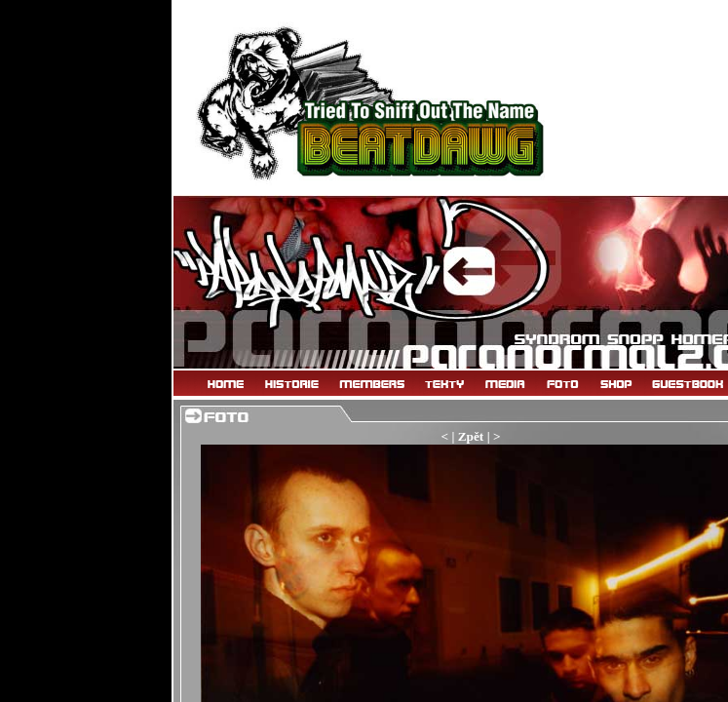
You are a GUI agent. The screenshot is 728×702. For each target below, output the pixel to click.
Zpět (471, 436)
